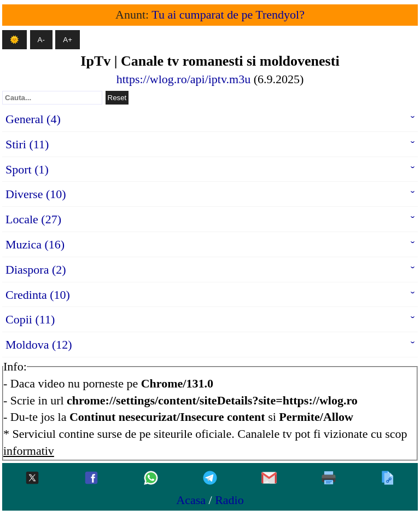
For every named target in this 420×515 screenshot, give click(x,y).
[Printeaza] (329, 479)
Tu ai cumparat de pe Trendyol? (228, 15)
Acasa (191, 500)
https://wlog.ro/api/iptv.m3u (183, 79)
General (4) (33, 119)
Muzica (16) (35, 244)
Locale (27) (33, 219)
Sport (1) (27, 169)
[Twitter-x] (32, 479)
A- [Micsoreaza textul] (41, 40)
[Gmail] (269, 479)
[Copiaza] (388, 479)
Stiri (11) (27, 144)
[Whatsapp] (151, 479)
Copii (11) (30, 319)
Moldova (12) (39, 345)
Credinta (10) (38, 295)
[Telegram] (210, 479)
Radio (229, 500)
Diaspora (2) (36, 270)
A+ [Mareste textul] (68, 40)
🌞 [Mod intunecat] (14, 40)
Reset (117, 98)
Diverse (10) (36, 194)
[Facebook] (91, 479)
